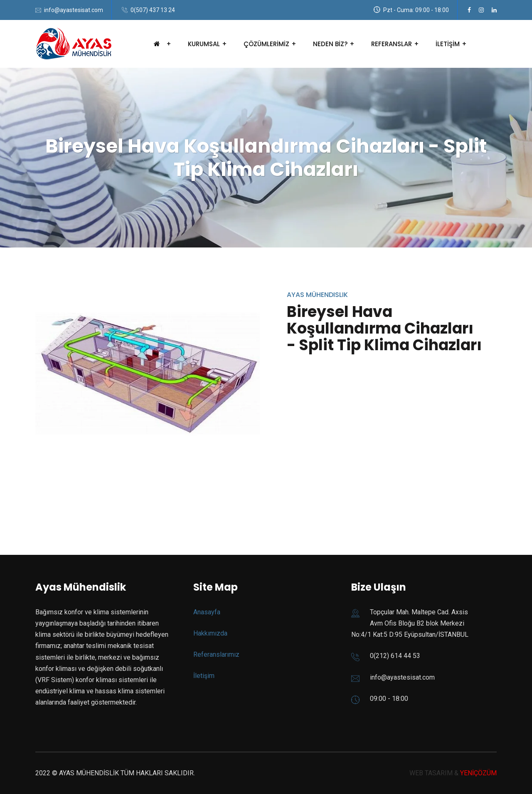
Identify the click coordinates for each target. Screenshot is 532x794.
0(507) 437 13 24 (153, 10)
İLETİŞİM (448, 44)
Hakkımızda (210, 633)
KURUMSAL (204, 44)
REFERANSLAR (392, 44)
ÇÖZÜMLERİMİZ (266, 44)
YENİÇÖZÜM (478, 773)
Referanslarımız (216, 654)
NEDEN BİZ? (330, 44)
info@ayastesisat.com (74, 10)
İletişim (204, 676)
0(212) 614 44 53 (395, 656)
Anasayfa (207, 612)
